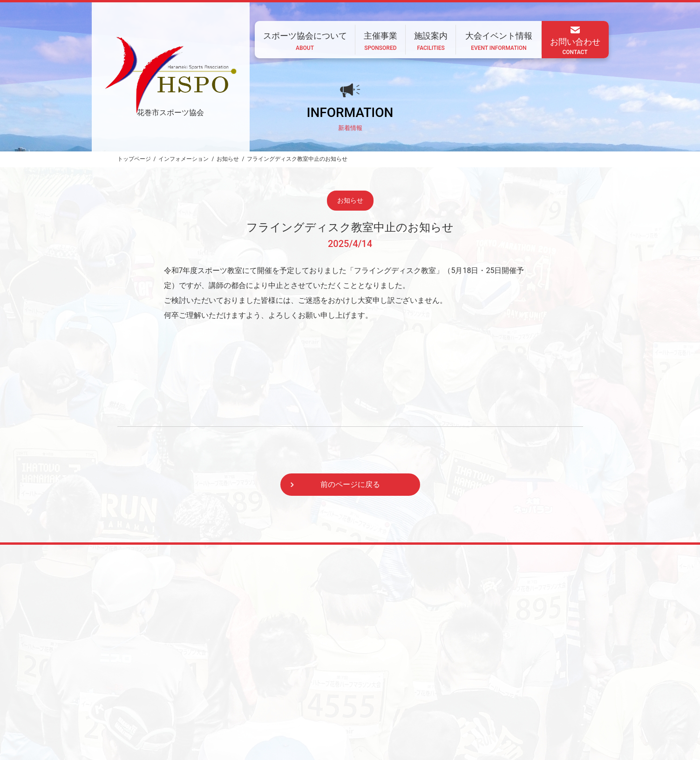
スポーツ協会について (295, 698)
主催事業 (353, 698)
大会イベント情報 (446, 698)
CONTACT (224, 724)
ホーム (240, 698)
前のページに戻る (350, 484)
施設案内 (394, 698)
